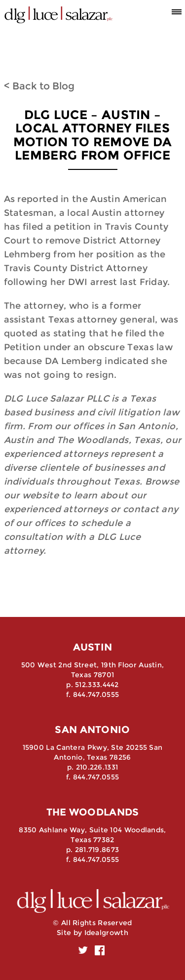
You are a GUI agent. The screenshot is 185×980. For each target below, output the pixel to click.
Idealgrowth (106, 933)
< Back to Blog (39, 86)
